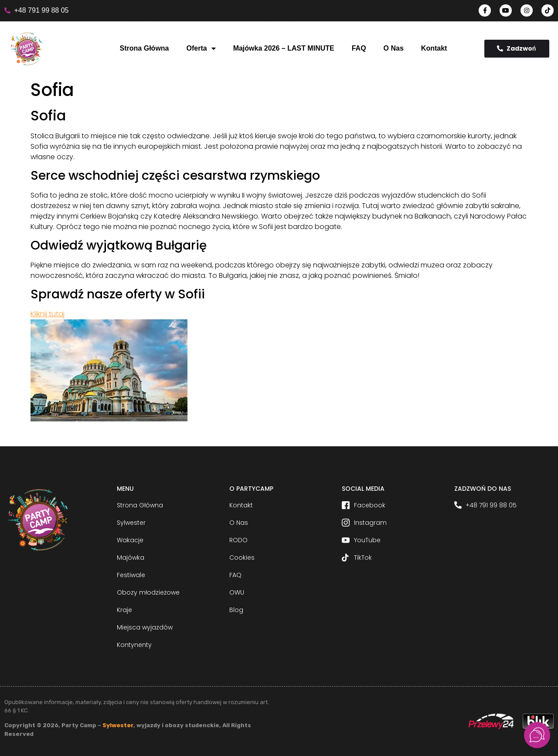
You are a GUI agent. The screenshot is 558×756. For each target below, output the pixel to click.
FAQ (359, 48)
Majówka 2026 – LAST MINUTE (284, 48)
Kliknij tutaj (48, 314)
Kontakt (434, 48)
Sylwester (118, 725)
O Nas (394, 48)
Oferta (201, 48)
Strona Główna (145, 48)
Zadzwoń (517, 48)
